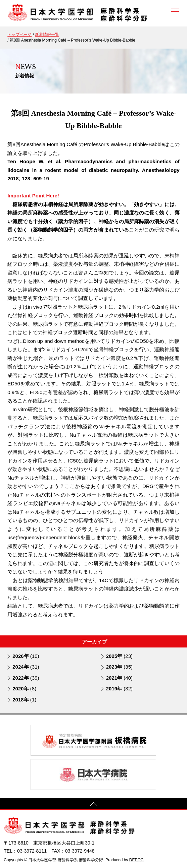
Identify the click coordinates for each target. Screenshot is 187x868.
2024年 (26, 667)
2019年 (119, 689)
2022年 (26, 678)
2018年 (24, 700)
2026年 (26, 656)
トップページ (19, 35)
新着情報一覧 (47, 35)
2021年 (119, 678)
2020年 (24, 689)
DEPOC (136, 860)
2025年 (119, 656)
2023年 (119, 667)
